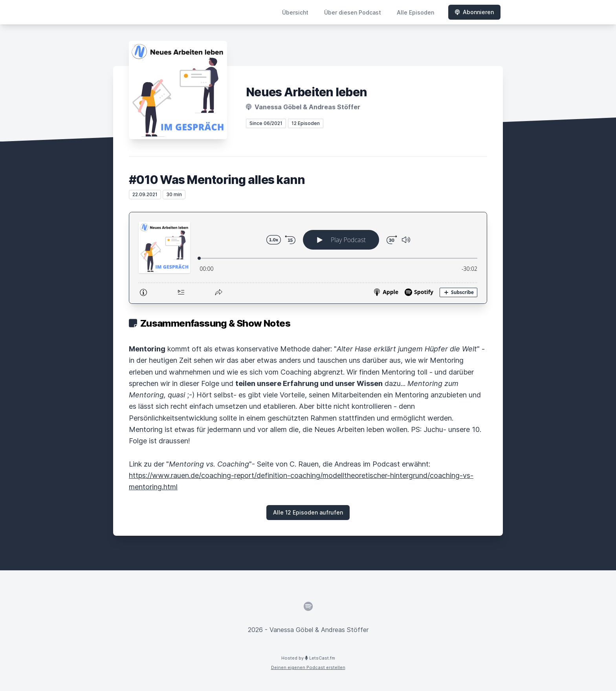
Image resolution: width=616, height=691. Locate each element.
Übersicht (295, 12)
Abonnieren (474, 12)
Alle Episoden (415, 12)
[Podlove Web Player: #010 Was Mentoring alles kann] (308, 258)
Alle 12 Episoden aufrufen (308, 512)
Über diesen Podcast (353, 12)
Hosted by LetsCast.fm (308, 658)
